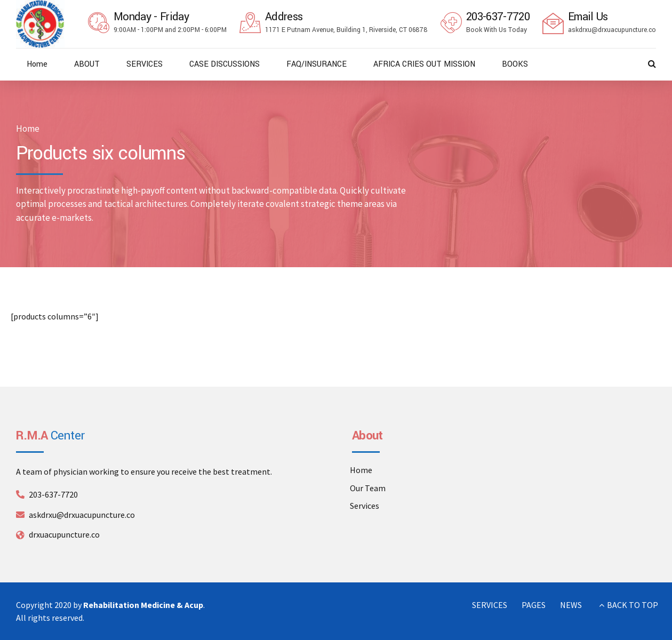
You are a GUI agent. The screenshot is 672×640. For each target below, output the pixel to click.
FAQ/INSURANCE (317, 64)
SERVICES (145, 64)
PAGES (534, 605)
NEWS (571, 605)
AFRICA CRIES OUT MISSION (424, 64)
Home (37, 64)
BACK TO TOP (633, 605)
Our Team (368, 488)
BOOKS (515, 64)
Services (365, 506)
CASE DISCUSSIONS (225, 64)
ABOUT (87, 64)
